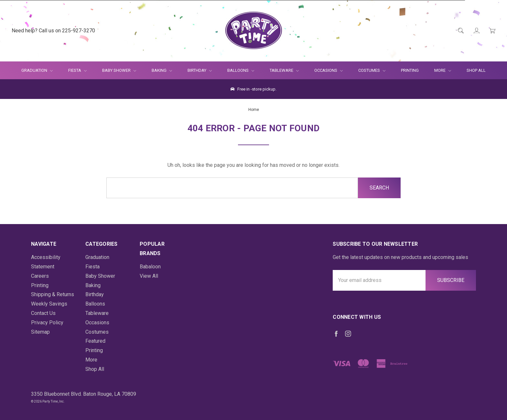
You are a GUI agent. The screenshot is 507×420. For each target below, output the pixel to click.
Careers (40, 276)
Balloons (241, 70)
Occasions (329, 70)
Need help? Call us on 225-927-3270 (53, 31)
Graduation (37, 70)
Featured (95, 341)
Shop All (476, 70)
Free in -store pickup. (253, 89)
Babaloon (150, 267)
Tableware (284, 70)
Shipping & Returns (53, 294)
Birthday (200, 70)
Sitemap (40, 332)
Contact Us (43, 313)
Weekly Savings (49, 304)
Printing (410, 70)
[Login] (476, 31)
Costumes (372, 70)
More (439, 70)
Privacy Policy (47, 323)
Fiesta (77, 70)
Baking (162, 70)
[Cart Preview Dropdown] (492, 31)
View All (149, 276)
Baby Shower (119, 70)
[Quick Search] (460, 31)
